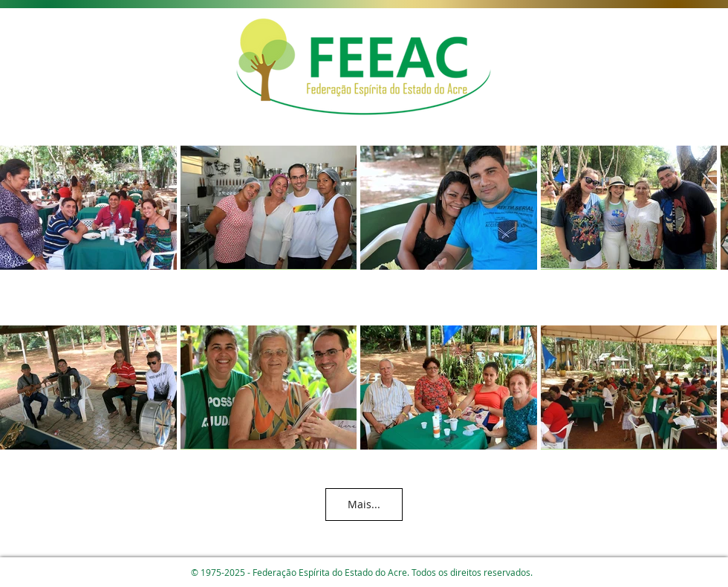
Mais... (364, 504)
